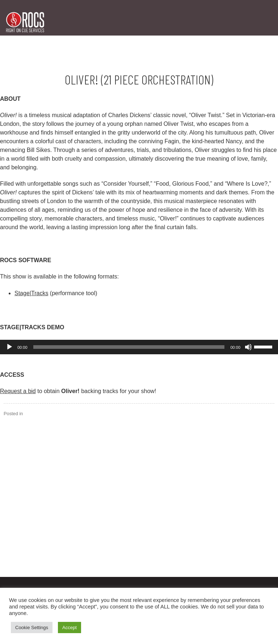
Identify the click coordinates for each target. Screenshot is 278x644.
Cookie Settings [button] (32, 628)
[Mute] (248, 347)
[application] (139, 347)
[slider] (129, 347)
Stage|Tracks (31, 293)
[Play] (9, 347)
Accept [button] (69, 628)
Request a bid (18, 391)
